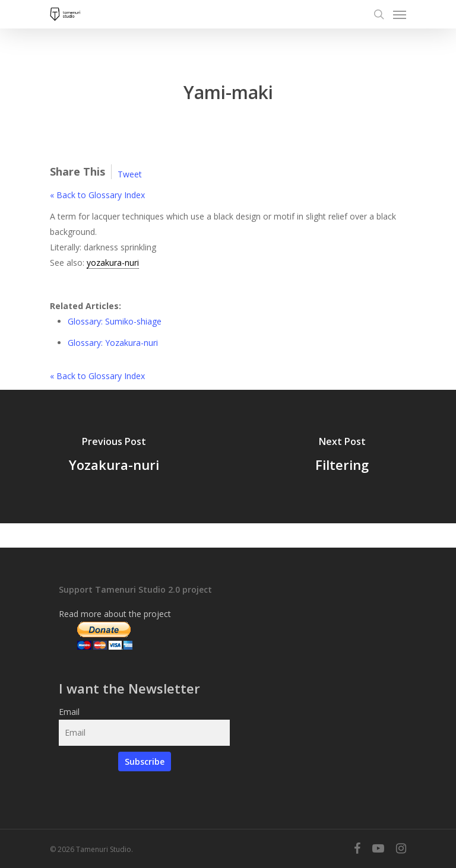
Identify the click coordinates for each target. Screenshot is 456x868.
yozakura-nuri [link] (113, 263)
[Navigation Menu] (400, 14)
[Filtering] (342, 457)
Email (69, 712)
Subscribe (145, 762)
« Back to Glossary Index (97, 195)
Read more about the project (115, 614)
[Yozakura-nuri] (114, 457)
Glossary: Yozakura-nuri (113, 343)
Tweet (130, 174)
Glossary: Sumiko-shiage (115, 321)
